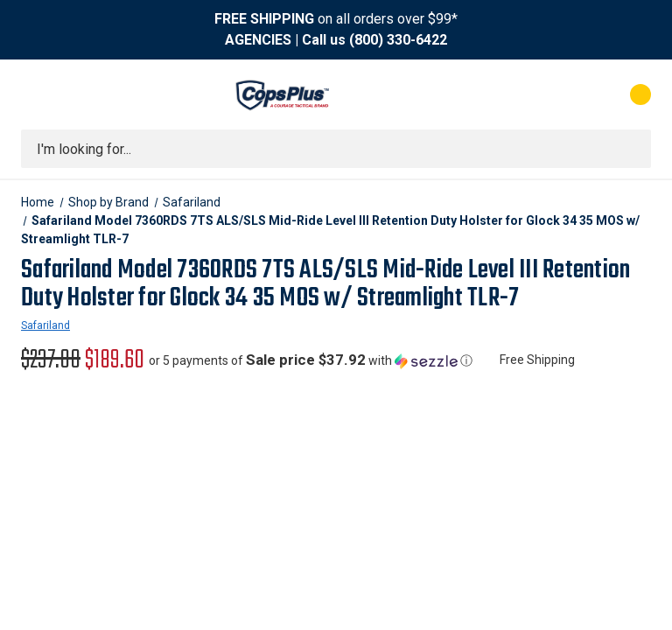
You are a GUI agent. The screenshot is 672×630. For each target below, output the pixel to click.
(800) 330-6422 (398, 40)
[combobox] (336, 149)
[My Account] (563, 94)
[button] (311, 360)
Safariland (45, 325)
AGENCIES (258, 40)
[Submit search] (632, 149)
